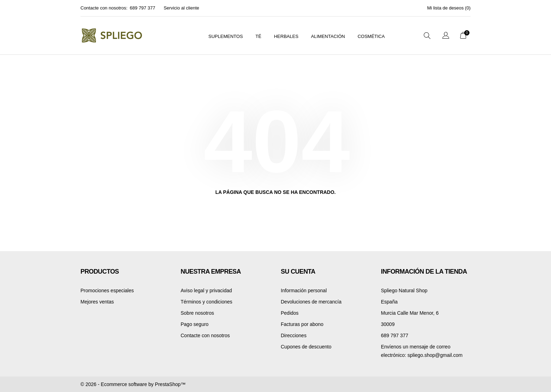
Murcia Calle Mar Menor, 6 (410, 313)
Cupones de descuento (306, 347)
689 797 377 (142, 8)
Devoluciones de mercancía (311, 302)
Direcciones (294, 335)
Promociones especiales (107, 290)
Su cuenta (298, 272)
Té (258, 36)
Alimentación (328, 36)
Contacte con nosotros (205, 335)
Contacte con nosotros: (104, 8)
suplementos (226, 36)
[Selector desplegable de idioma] (446, 36)
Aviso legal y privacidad (206, 290)
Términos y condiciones (206, 302)
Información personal (304, 290)
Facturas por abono (302, 324)
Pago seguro (195, 324)
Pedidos (290, 313)
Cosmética (371, 36)
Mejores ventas (97, 302)
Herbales (286, 36)
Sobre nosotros (197, 313)
